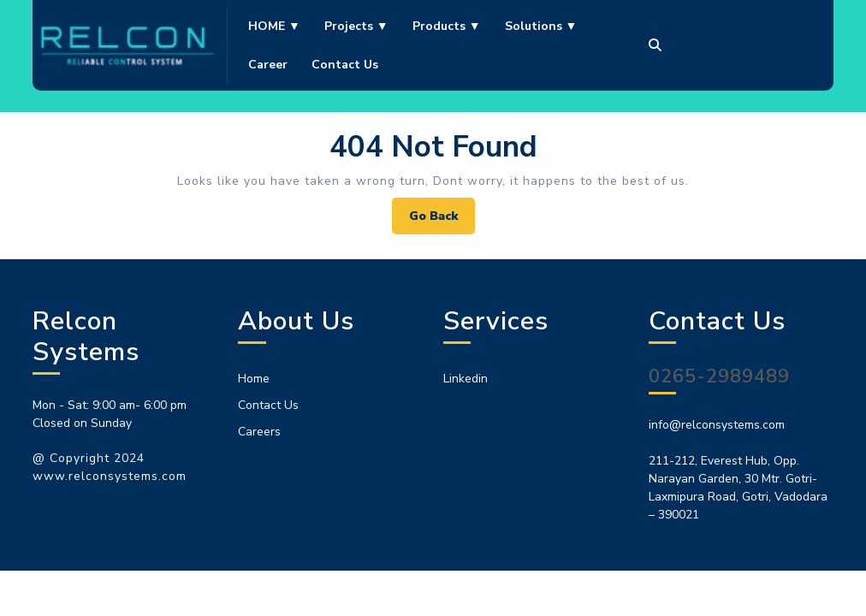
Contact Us (268, 405)
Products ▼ (447, 26)
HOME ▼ (274, 26)
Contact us (345, 65)
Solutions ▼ (541, 26)
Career (268, 65)
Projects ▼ (356, 26)
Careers (259, 432)
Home (254, 379)
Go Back (442, 220)
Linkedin (466, 379)
